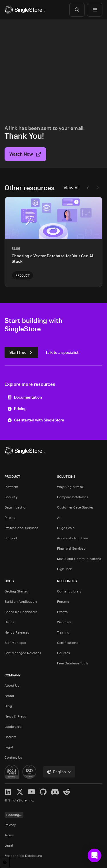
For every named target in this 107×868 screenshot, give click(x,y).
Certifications (68, 643)
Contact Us (13, 757)
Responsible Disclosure (23, 856)
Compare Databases (73, 497)
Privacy (10, 825)
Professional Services (21, 528)
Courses (64, 653)
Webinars (64, 622)
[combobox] (59, 772)
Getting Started (17, 591)
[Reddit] (67, 792)
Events (62, 612)
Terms (9, 835)
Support (11, 538)
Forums (63, 601)
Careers (11, 737)
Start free (21, 352)
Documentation (25, 397)
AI (59, 518)
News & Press (15, 716)
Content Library (69, 591)
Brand (9, 696)
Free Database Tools (73, 663)
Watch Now (25, 154)
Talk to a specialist (62, 352)
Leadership (13, 727)
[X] (20, 792)
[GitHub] (43, 792)
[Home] (25, 10)
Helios (9, 622)
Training (63, 632)
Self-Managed (15, 643)
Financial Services (71, 548)
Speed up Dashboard (21, 612)
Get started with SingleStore (36, 420)
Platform (11, 487)
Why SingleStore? (71, 487)
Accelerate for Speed (73, 538)
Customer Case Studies (75, 507)
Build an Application (21, 601)
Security (11, 497)
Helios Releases (17, 632)
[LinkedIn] (8, 792)
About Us (12, 685)
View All (72, 188)
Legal (9, 747)
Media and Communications (79, 559)
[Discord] (55, 792)
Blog (8, 706)
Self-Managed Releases (23, 653)
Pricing (17, 408)
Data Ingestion (16, 507)
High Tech (65, 569)
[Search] (77, 10)
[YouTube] (32, 792)
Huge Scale (66, 528)
